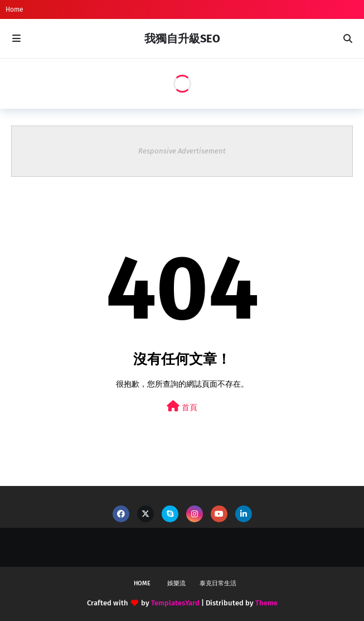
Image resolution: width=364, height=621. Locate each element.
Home (14, 9)
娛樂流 (176, 583)
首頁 (182, 406)
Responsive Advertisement (182, 151)
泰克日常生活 (218, 583)
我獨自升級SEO (182, 38)
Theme (266, 603)
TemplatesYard (175, 603)
